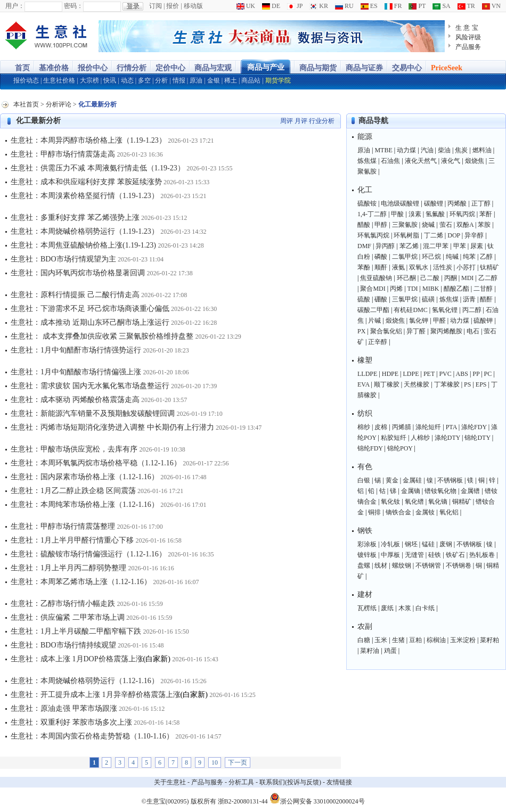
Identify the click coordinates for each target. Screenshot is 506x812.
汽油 (427, 150)
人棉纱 (420, 438)
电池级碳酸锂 (400, 203)
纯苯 (469, 257)
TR (466, 6)
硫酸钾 (483, 321)
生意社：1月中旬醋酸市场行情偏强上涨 (76, 372)
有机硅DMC (410, 310)
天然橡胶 (417, 384)
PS (467, 384)
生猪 (398, 640)
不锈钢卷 (459, 565)
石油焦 (390, 161)
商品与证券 (364, 68)
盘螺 (364, 565)
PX (361, 331)
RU (344, 6)
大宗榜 (89, 80)
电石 (473, 331)
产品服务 (468, 47)
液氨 (398, 267)
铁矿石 (455, 555)
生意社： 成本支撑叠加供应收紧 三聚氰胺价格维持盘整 (102, 336)
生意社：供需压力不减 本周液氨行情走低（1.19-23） (98, 168)
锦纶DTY (477, 438)
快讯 (110, 80)
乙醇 (486, 257)
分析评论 (59, 104)
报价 (173, 6)
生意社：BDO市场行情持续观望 (63, 645)
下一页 (238, 762)
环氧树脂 (406, 235)
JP (295, 6)
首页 (22, 68)
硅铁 (435, 555)
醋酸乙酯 (456, 289)
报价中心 (93, 68)
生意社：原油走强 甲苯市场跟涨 (64, 708)
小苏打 (466, 267)
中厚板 (390, 555)
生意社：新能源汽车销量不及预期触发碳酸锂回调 (93, 413)
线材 (381, 565)
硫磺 (428, 299)
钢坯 (411, 544)
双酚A (465, 225)
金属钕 (425, 512)
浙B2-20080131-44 (243, 801)
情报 (179, 80)
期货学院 (278, 80)
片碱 (374, 321)
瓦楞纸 (367, 608)
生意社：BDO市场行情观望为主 (63, 259)
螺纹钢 (402, 565)
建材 (365, 594)
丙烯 (396, 289)
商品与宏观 (213, 68)
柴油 (444, 150)
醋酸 (364, 225)
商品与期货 (318, 68)
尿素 (477, 246)
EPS (481, 384)
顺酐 (381, 267)
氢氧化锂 (445, 310)
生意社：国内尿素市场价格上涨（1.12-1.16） (85, 477)
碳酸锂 (434, 203)
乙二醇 (488, 278)
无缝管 (414, 555)
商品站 (251, 80)
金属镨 (470, 491)
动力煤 (406, 150)
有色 (365, 467)
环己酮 (406, 278)
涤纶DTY (447, 438)
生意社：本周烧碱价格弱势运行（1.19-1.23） (85, 231)
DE (271, 6)
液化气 (451, 161)
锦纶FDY (370, 448)
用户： (15, 6)
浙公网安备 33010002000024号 (317, 798)
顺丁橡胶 (387, 384)
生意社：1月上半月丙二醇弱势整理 (68, 568)
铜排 (374, 512)
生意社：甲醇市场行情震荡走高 (63, 154)
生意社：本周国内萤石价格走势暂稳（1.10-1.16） (92, 736)
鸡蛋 (390, 651)
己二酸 (430, 278)
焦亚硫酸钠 (376, 278)
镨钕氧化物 (440, 491)
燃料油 (482, 150)
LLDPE (367, 374)
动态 (127, 80)
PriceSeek (447, 68)
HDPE (390, 374)
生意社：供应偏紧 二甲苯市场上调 (68, 617)
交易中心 (407, 68)
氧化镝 (438, 502)
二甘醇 (483, 289)
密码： (74, 6)
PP (476, 374)
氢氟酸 (435, 214)
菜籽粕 (489, 640)
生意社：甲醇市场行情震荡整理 (63, 526)
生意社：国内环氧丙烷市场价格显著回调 (78, 273)
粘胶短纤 (394, 438)
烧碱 (428, 225)
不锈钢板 (450, 480)
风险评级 (468, 37)
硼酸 (381, 299)
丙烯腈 (402, 427)
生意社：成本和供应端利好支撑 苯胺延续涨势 (86, 182)
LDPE (411, 374)
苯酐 (486, 214)
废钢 (446, 544)
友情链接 (339, 782)
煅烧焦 (475, 161)
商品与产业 (266, 67)
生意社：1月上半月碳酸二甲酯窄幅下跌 (76, 631)
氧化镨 (414, 502)
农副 (365, 626)
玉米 (381, 640)
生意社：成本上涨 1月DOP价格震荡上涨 (77, 659)
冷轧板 (390, 544)
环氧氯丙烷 (373, 235)
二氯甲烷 (405, 257)
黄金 (392, 480)
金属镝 (411, 491)
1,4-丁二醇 (372, 214)
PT (417, 6)
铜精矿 (462, 502)
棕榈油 (436, 640)
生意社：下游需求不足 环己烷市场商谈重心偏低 (90, 309)
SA (441, 6)
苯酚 (364, 267)
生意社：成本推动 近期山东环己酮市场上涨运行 (90, 322)
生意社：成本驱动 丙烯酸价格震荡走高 (75, 400)
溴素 (415, 214)
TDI (413, 289)
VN (491, 6)
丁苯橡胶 (447, 384)
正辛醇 (378, 342)
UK (246, 6)
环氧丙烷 (462, 214)
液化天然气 (421, 161)
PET (429, 374)
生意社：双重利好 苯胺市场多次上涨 (71, 722)
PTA (451, 427)
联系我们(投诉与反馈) (290, 782)
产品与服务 (207, 782)
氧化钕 (390, 502)
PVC (445, 374)
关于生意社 (170, 782)
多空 (144, 80)
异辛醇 (474, 235)
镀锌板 (367, 555)
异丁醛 (416, 331)
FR (393, 6)
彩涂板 (367, 544)
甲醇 (381, 225)
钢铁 (365, 531)
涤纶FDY (474, 427)
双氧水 (419, 267)
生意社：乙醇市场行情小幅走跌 (63, 604)
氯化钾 (419, 321)
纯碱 (452, 257)
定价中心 (170, 68)
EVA (363, 384)
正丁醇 (481, 203)
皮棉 (381, 427)
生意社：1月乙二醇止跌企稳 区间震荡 (73, 491)
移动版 (193, 6)
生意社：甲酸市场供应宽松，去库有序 (74, 449)
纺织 (365, 413)
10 (215, 762)
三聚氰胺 (405, 225)
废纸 (387, 608)
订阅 (156, 6)
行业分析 (322, 121)
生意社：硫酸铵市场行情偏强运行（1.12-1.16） (88, 554)
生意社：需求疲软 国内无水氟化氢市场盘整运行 (91, 386)
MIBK (431, 289)
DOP (454, 235)
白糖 (364, 640)
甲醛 (439, 321)
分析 (161, 80)
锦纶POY (400, 448)
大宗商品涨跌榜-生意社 (47, 36)
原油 (196, 80)
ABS (462, 374)
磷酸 (381, 257)
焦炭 (461, 150)
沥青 (469, 299)
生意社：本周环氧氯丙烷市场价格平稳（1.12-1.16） (96, 463)
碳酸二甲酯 (373, 310)
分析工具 (241, 782)
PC (488, 374)
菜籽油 (370, 651)
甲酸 (397, 214)
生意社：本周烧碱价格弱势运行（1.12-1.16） (85, 681)
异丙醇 (385, 246)
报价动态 (26, 80)
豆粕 (415, 640)
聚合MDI (373, 289)
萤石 (446, 225)
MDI (467, 278)
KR (319, 6)
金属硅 (412, 480)
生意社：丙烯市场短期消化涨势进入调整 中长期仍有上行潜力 (112, 427)
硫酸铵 (367, 203)
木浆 (405, 608)
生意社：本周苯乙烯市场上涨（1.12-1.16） (81, 582)
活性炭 (443, 267)
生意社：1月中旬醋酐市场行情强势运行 (76, 350)
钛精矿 (489, 267)
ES (369, 6)
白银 (364, 480)
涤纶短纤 (428, 427)
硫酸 (364, 299)
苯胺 (484, 225)
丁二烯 (434, 235)
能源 (365, 137)
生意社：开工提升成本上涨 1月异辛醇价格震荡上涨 (96, 695)
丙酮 (451, 278)
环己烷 (431, 257)
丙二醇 (472, 310)
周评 (287, 121)
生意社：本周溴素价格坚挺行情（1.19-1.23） (85, 196)
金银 (214, 80)
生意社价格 (59, 80)
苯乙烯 (409, 246)
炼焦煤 (367, 161)
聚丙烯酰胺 (446, 331)
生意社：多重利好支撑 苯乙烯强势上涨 (75, 218)
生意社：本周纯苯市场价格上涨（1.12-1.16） (85, 505)
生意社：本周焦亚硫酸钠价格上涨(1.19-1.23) (83, 245)
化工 (365, 190)
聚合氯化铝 (386, 331)
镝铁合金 (398, 512)
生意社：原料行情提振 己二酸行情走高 (75, 295)
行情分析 (132, 68)
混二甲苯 (436, 246)
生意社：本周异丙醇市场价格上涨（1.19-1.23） (88, 140)
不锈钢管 (428, 565)
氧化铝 (449, 512)
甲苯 (460, 246)
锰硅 (428, 544)
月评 (301, 121)
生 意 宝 (467, 28)
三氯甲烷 (405, 299)
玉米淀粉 (463, 640)
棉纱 (364, 427)
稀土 (231, 80)
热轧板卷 (482, 555)
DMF (364, 246)
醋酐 (486, 299)
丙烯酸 (457, 203)
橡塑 (365, 360)
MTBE (383, 150)
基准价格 (54, 68)
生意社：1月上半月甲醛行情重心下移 (72, 540)
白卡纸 (425, 608)
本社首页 (26, 104)
